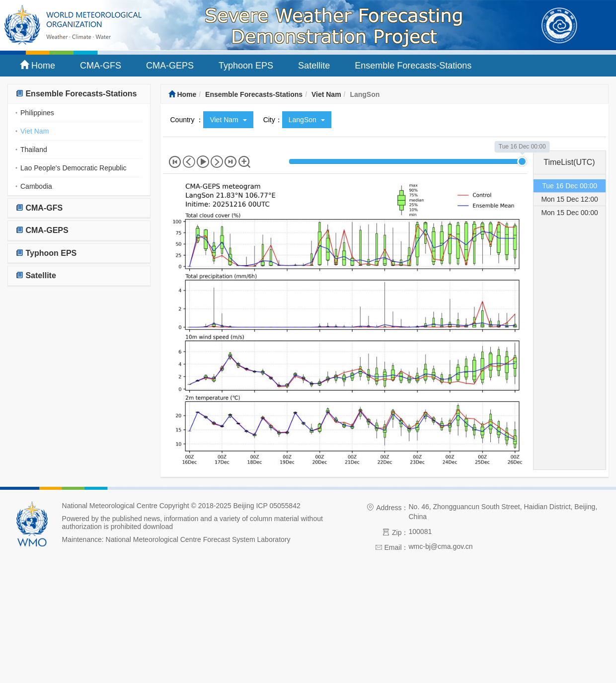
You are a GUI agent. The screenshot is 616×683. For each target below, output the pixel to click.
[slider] (522, 161)
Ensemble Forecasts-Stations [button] (76, 94)
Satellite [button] (36, 275)
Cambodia (36, 186)
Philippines (37, 113)
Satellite (314, 66)
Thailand (34, 150)
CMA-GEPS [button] (42, 230)
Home (38, 65)
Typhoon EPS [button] (46, 253)
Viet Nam (35, 131)
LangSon (307, 120)
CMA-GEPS (170, 66)
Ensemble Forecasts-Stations (413, 66)
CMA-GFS (101, 66)
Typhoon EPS (246, 66)
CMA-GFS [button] (39, 208)
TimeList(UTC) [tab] (569, 162)
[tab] (79, 94)
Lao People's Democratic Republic (74, 168)
